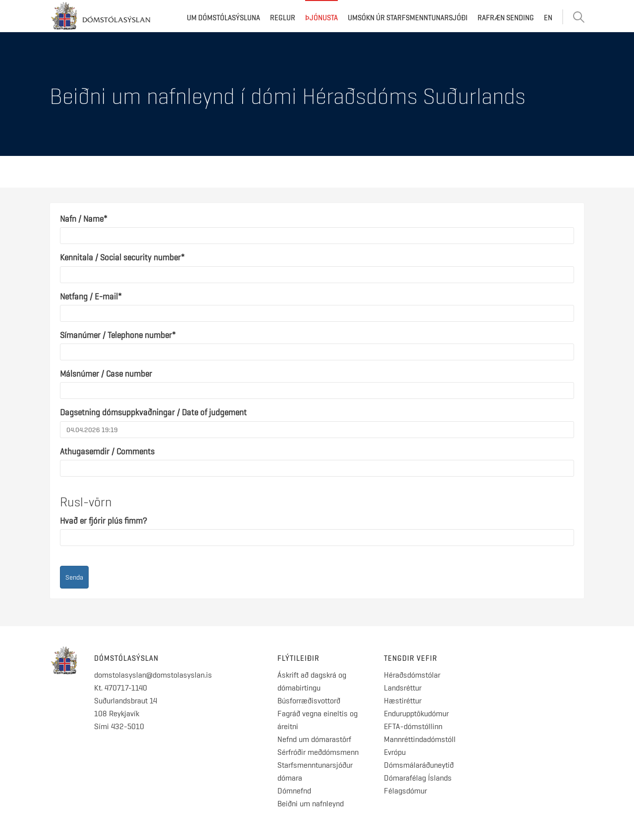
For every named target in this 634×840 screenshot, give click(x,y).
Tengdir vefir (411, 658)
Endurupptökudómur (416, 714)
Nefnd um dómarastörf (314, 739)
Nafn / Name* (84, 219)
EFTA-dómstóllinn (413, 726)
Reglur (283, 18)
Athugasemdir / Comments (107, 451)
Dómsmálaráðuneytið (419, 765)
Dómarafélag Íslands (418, 778)
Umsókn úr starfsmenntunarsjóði (408, 18)
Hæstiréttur (403, 701)
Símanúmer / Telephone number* (118, 335)
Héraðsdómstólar (412, 675)
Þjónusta (321, 18)
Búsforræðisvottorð (309, 701)
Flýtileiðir (298, 658)
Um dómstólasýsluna (223, 18)
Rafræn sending (506, 18)
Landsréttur (403, 688)
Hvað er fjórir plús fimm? (104, 521)
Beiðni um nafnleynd (311, 804)
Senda (74, 577)
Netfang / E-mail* (91, 296)
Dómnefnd (294, 791)
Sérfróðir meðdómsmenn (318, 752)
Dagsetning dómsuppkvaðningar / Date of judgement (153, 412)
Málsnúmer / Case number (106, 374)
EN (548, 18)
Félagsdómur (405, 791)
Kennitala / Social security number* (122, 257)
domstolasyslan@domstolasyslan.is (153, 675)
